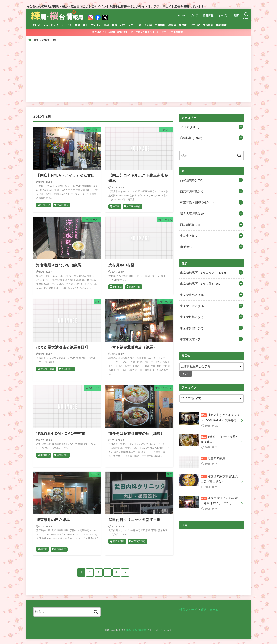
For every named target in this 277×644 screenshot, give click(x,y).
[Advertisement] (139, 71)
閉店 (236, 15)
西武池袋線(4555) (192, 180)
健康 (115, 25)
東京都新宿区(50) (191, 328)
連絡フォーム (210, 610)
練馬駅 (172, 25)
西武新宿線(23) (190, 225)
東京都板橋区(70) (191, 317)
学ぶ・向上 (81, 25)
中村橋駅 (160, 25)
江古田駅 (195, 25)
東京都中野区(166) (192, 306)
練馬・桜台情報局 (136, 630)
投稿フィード (188, 610)
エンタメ (96, 25)
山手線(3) (186, 247)
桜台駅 (183, 25)
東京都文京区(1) (191, 339)
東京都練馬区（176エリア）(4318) (203, 272)
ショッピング (51, 25)
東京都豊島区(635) (192, 294)
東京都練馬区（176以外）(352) (201, 284)
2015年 (46, 40)
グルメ (36, 25)
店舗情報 (208, 15)
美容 (106, 25)
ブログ (194, 15)
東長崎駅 (208, 25)
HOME (181, 15)
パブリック (126, 25)
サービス (67, 25)
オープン (224, 15)
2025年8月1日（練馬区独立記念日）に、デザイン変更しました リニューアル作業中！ (138, 32)
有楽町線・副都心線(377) (197, 202)
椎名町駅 (221, 25)
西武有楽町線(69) (191, 191)
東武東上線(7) (189, 236)
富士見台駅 (146, 25)
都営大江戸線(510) (192, 213)
